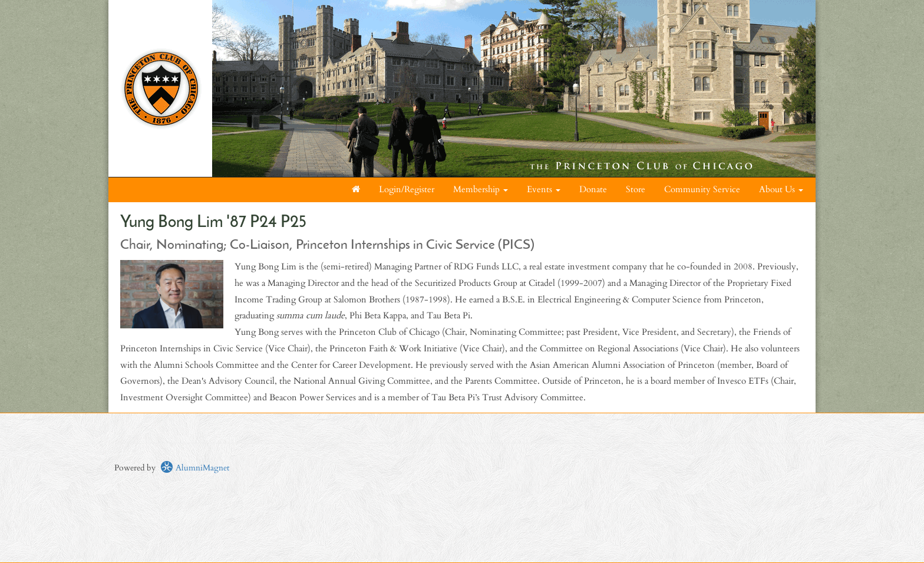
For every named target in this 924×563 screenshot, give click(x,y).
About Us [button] (781, 190)
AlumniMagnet (195, 468)
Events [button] (544, 190)
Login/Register (407, 190)
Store (636, 190)
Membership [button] (481, 190)
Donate (593, 190)
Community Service (702, 190)
